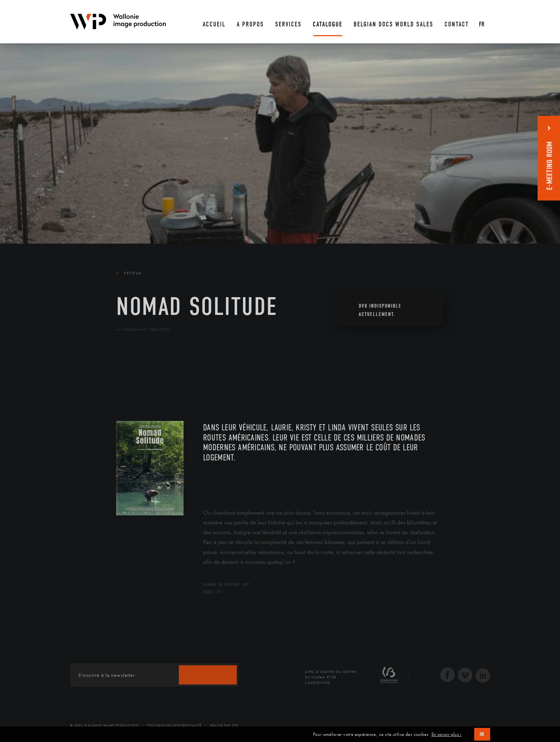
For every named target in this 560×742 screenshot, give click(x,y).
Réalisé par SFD (224, 725)
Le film (127, 378)
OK (482, 734)
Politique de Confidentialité (174, 725)
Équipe (163, 378)
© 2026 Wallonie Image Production (104, 725)
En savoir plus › (447, 734)
